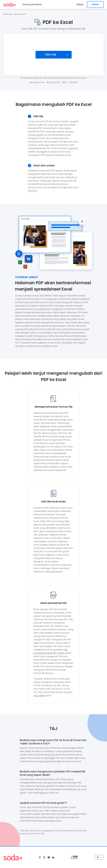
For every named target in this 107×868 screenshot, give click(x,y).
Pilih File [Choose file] (51, 55)
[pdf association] (74, 857)
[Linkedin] (53, 857)
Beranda (8, 14)
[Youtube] (49, 857)
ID (99, 857)
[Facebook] (40, 857)
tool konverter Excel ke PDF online (51, 651)
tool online (39, 696)
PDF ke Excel (20, 14)
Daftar (95, 4)
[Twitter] (44, 857)
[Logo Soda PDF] (10, 4)
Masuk (80, 4)
